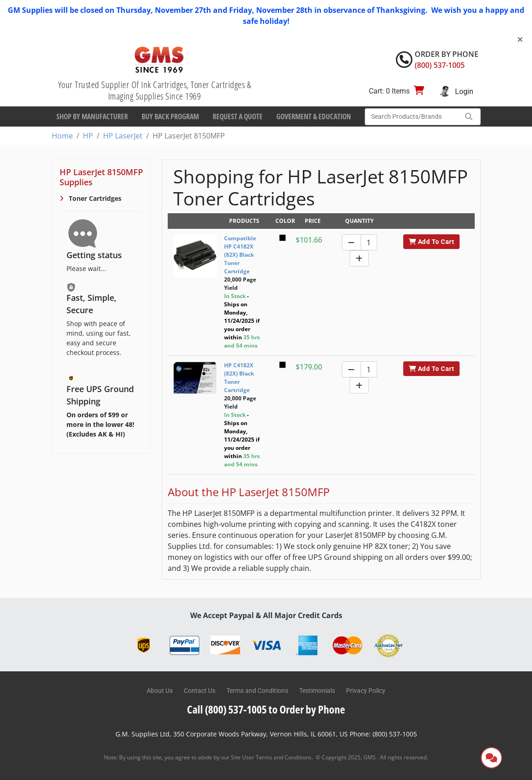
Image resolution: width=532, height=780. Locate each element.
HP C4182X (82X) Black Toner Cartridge (239, 378)
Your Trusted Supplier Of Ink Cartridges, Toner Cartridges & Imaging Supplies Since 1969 (155, 90)
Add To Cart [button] (431, 242)
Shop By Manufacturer (92, 116)
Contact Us (200, 691)
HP (88, 136)
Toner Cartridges (94, 198)
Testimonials (317, 691)
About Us (160, 691)
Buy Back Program (170, 116)
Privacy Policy (366, 691)
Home (62, 136)
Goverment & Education (314, 116)
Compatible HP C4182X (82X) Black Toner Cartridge (240, 255)
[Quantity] (369, 242)
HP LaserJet (123, 136)
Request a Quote (238, 116)
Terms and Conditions (257, 691)
